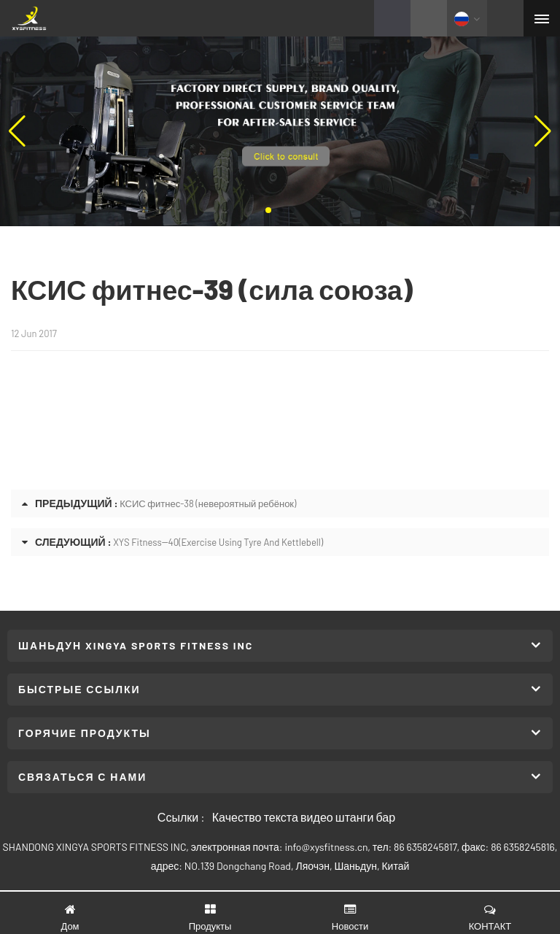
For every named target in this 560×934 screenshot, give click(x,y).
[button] (268, 210)
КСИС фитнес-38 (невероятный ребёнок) (208, 503)
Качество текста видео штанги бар (304, 817)
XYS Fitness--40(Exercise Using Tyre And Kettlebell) (218, 542)
